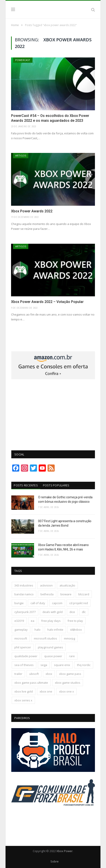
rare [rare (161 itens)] (72, 656)
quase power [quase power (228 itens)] (53, 656)
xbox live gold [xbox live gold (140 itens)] (24, 691)
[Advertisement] (53, 412)
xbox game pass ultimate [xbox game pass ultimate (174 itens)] (31, 683)
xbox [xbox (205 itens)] (49, 674)
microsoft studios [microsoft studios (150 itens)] (45, 638)
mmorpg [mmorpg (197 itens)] (69, 638)
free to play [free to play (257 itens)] (75, 621)
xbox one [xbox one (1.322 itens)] (46, 691)
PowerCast (23, 60)
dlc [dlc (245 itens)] (84, 612)
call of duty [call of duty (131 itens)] (38, 603)
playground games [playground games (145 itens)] (50, 647)
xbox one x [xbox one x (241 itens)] (66, 691)
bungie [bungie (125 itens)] (19, 603)
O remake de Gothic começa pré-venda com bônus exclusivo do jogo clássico (65, 499)
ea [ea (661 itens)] (33, 621)
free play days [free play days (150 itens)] (51, 621)
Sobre (55, 861)
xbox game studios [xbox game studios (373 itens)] (68, 683)
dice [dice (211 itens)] (72, 612)
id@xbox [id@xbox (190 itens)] (76, 630)
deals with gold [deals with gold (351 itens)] (53, 612)
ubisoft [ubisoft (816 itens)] (34, 674)
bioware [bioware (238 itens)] (66, 594)
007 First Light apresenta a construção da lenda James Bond (65, 523)
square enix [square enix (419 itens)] (62, 665)
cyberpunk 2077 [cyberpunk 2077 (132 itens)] (25, 612)
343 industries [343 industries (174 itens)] (24, 585)
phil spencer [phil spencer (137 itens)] (23, 647)
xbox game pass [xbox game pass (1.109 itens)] (70, 674)
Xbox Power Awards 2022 (32, 211)
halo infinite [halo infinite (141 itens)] (55, 630)
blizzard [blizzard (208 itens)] (84, 594)
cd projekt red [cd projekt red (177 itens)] (79, 603)
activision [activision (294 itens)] (46, 585)
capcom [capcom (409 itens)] (57, 603)
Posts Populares (56, 485)
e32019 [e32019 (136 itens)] (19, 621)
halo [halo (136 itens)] (38, 630)
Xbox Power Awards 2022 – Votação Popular (47, 302)
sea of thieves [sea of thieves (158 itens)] (24, 665)
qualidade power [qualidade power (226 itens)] (26, 656)
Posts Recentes (26, 485)
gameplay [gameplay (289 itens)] (21, 630)
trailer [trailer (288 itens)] (18, 674)
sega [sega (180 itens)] (44, 665)
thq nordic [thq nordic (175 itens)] (84, 665)
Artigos (21, 155)
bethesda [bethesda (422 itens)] (47, 594)
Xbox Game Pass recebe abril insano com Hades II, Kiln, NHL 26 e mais (63, 547)
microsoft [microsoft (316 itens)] (21, 638)
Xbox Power (65, 851)
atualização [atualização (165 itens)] (67, 585)
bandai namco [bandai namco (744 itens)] (24, 594)
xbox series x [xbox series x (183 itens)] (23, 700)
